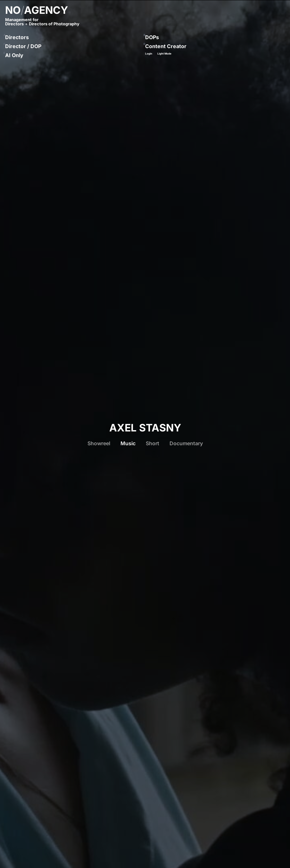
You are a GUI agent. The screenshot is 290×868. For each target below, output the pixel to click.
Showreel (99, 443)
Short (153, 443)
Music (128, 443)
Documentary (186, 443)
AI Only (14, 55)
